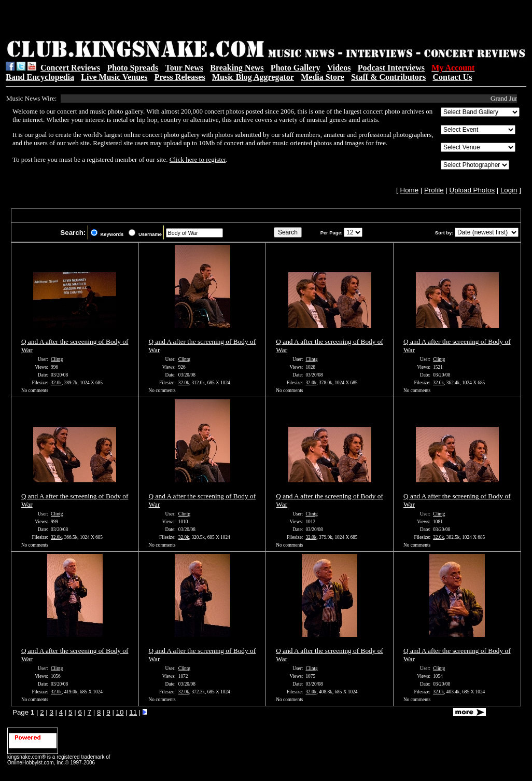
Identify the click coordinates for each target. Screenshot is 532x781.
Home (410, 190)
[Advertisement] (137, 21)
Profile (434, 190)
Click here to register (198, 159)
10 (120, 712)
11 (133, 712)
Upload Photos (472, 190)
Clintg (57, 359)
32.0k (56, 383)
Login (509, 190)
